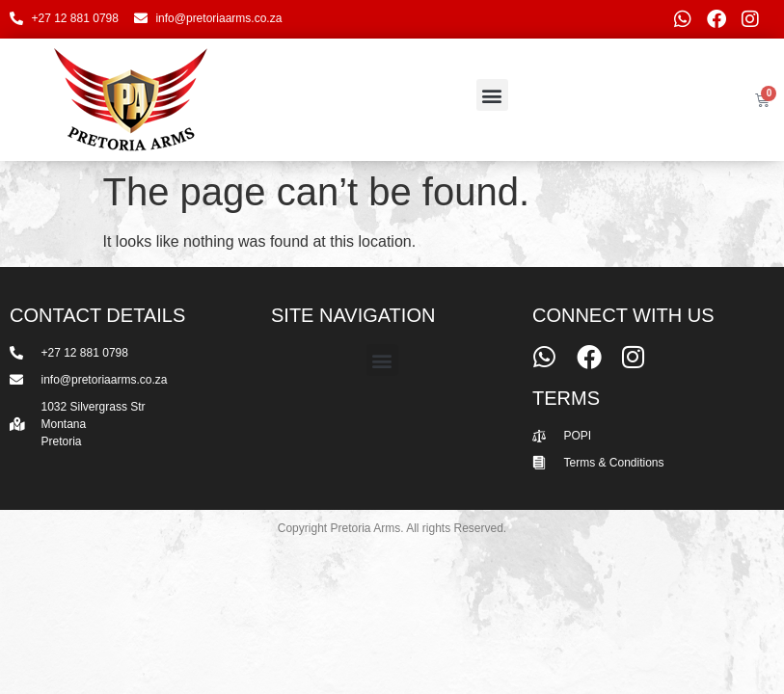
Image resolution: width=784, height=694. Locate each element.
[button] (492, 95)
